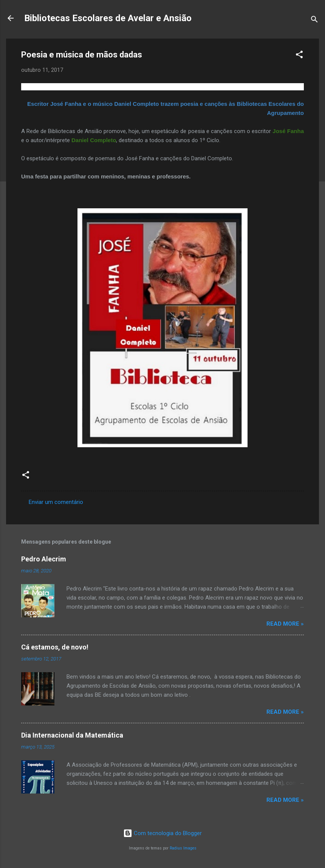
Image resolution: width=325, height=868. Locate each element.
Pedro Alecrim (44, 559)
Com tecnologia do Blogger (162, 833)
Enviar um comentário (56, 502)
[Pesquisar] (314, 21)
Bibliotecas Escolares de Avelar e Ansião (108, 18)
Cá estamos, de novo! (55, 647)
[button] (299, 56)
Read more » (285, 624)
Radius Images (183, 848)
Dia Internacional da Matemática (72, 735)
